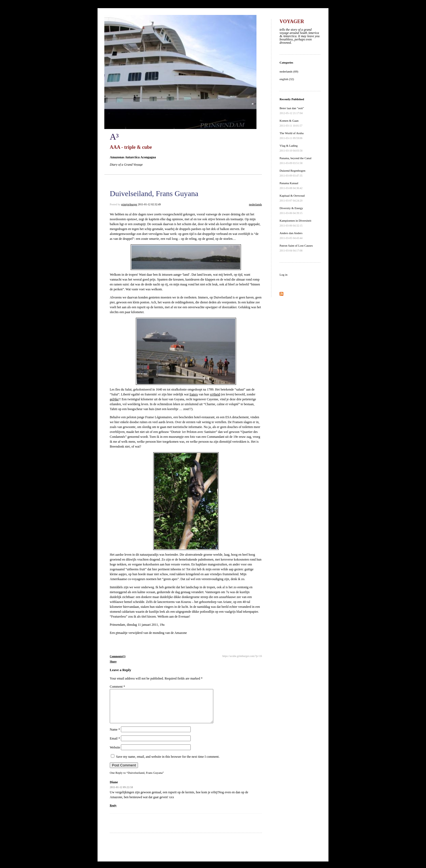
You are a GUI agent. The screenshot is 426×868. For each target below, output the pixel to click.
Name (115, 736)
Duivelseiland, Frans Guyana (154, 194)
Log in (284, 275)
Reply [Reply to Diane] (113, 812)
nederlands (255, 204)
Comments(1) (118, 656)
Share (113, 661)
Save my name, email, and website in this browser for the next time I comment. (168, 763)
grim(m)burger (129, 204)
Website (115, 754)
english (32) (287, 79)
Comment (117, 687)
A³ (114, 137)
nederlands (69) (289, 71)
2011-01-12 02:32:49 (149, 204)
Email (115, 745)
